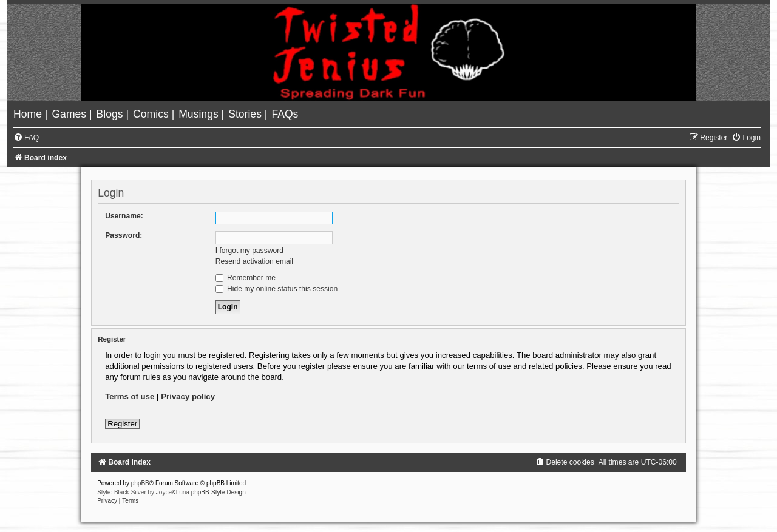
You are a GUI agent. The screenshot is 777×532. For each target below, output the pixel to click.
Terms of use (130, 396)
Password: (124, 235)
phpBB (140, 483)
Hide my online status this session (277, 289)
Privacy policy (188, 396)
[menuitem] (29, 114)
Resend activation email (254, 261)
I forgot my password (249, 251)
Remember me (246, 278)
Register (122, 424)
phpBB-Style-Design (219, 492)
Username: (124, 216)
